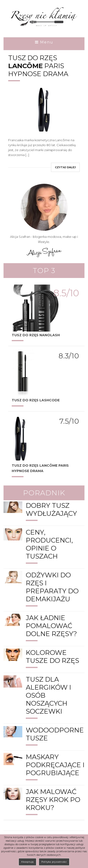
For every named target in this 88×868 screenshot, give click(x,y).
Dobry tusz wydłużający (51, 509)
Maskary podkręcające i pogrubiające (55, 765)
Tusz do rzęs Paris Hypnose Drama (38, 66)
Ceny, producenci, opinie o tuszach (49, 544)
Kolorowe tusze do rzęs (52, 657)
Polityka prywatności (54, 862)
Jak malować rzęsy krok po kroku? (53, 800)
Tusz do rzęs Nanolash (36, 335)
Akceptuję (27, 862)
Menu (44, 42)
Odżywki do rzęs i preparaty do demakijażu (52, 587)
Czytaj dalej (65, 167)
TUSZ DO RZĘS (36, 400)
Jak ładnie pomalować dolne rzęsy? (51, 626)
